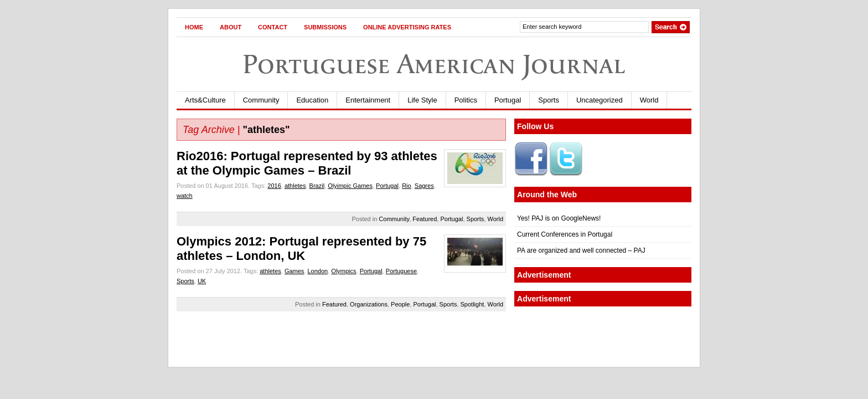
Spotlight (472, 304)
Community (261, 100)
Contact (273, 27)
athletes (295, 186)
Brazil (317, 186)
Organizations (369, 304)
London (318, 271)
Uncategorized (600, 100)
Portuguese (401, 271)
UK (202, 281)
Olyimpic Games (350, 186)
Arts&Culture (205, 100)
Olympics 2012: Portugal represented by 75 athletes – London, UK (301, 249)
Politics (466, 100)
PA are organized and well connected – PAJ (581, 250)
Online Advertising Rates (407, 27)
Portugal (508, 100)
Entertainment (368, 100)
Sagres (424, 186)
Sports (549, 100)
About (231, 27)
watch (185, 196)
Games (294, 271)
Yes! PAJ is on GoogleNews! (559, 218)
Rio (407, 186)
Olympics (343, 271)
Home (194, 27)
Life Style (422, 100)
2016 (274, 186)
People (400, 304)
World (649, 100)
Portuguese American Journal (434, 64)
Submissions (325, 27)
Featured (425, 219)
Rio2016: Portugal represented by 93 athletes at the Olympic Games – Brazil (307, 163)
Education (312, 100)
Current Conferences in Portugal (565, 234)
